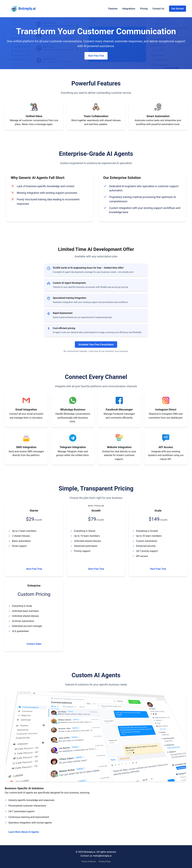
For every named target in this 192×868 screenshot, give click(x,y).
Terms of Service (89, 861)
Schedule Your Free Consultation (96, 345)
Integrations (129, 9)
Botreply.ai (21, 9)
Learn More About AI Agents (24, 832)
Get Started (178, 9)
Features (113, 9)
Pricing (144, 9)
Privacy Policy (105, 861)
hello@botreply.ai (102, 856)
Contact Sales (34, 644)
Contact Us (158, 9)
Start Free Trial (96, 56)
